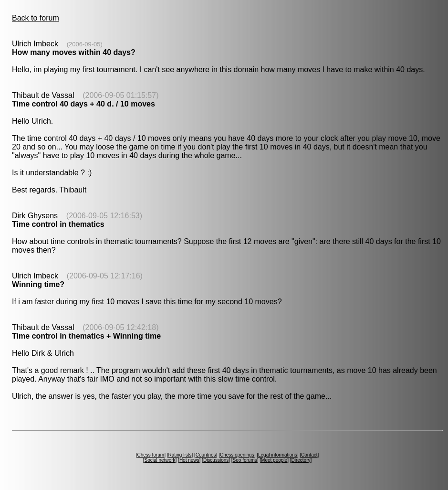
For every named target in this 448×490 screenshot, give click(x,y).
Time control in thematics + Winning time (86, 336)
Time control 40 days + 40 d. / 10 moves (83, 104)
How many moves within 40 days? (74, 52)
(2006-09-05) (85, 44)
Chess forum (151, 455)
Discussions (216, 460)
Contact (309, 455)
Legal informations (278, 455)
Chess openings (237, 455)
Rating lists (180, 455)
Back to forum (36, 18)
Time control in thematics (58, 224)
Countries (206, 455)
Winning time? (38, 284)
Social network (160, 460)
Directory (301, 460)
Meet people (274, 460)
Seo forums (245, 460)
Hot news (189, 460)
